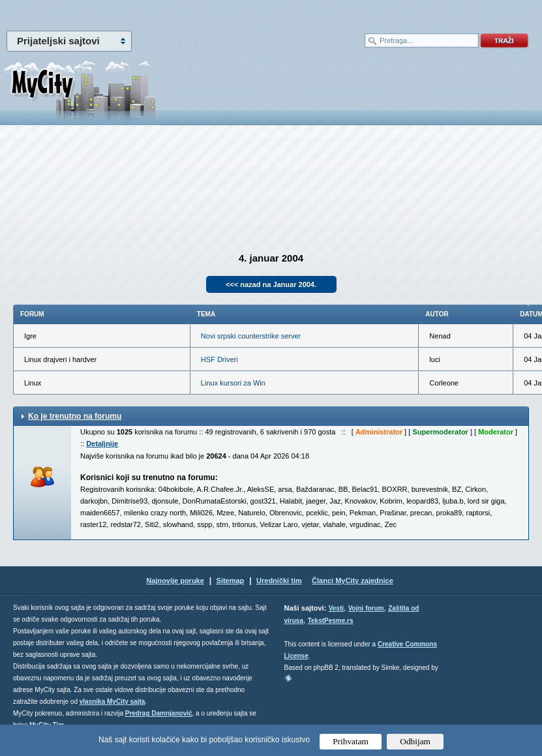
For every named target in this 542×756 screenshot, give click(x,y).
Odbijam (415, 741)
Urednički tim (279, 581)
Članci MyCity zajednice (353, 581)
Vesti (336, 608)
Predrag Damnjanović (159, 713)
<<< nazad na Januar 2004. (271, 284)
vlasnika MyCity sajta (113, 702)
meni (136, 13)
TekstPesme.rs (331, 621)
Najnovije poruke (175, 581)
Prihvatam (351, 741)
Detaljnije (102, 444)
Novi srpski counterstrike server (251, 336)
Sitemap (231, 581)
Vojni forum (366, 608)
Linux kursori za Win (233, 383)
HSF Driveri (219, 359)
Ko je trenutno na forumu (75, 416)
